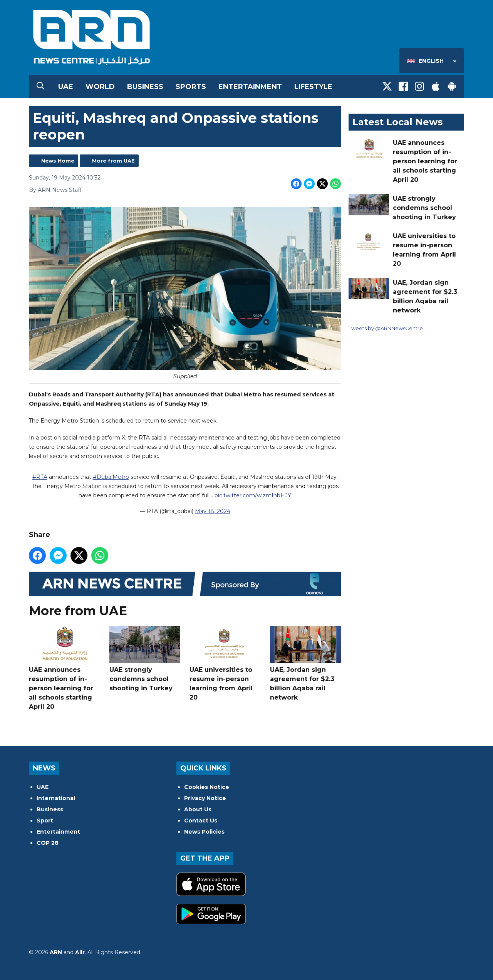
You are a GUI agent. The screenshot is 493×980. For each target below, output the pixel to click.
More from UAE (113, 161)
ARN (56, 952)
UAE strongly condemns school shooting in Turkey (145, 659)
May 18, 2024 (213, 512)
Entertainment (250, 87)
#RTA (40, 477)
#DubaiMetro (111, 477)
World (100, 87)
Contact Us (201, 821)
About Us (198, 809)
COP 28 (48, 843)
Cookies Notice (207, 787)
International (56, 798)
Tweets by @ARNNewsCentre (386, 328)
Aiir (80, 952)
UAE (66, 87)
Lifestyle (313, 87)
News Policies (204, 832)
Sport (45, 821)
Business (145, 87)
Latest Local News (397, 122)
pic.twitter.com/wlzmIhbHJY (253, 496)
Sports (191, 87)
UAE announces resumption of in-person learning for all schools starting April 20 (64, 668)
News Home (58, 161)
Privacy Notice (205, 798)
